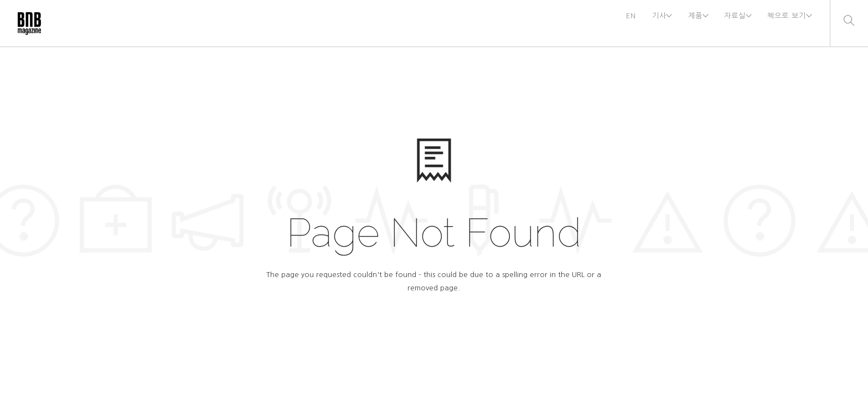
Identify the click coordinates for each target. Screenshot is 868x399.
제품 (679, 23)
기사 (637, 23)
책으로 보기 (783, 23)
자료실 (725, 23)
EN (607, 23)
